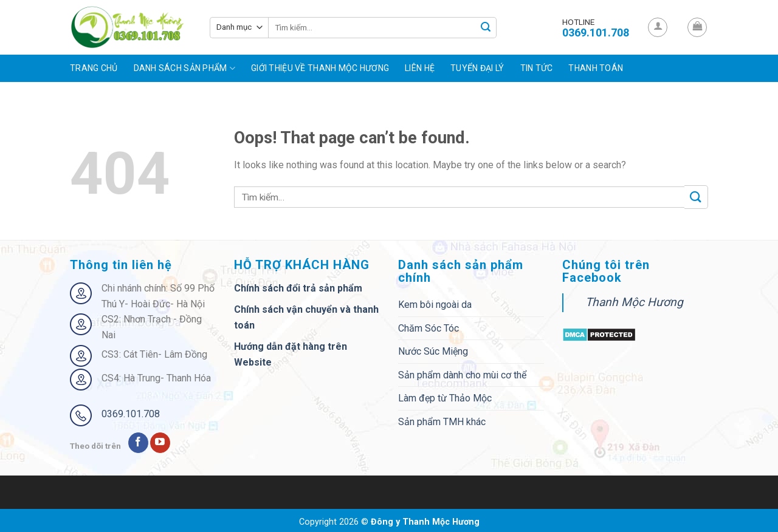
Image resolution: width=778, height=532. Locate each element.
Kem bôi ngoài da (435, 305)
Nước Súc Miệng (433, 351)
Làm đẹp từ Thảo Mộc (445, 398)
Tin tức (537, 68)
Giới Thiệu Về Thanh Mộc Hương (320, 68)
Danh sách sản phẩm (185, 68)
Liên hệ (420, 68)
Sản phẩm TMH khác (442, 422)
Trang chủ (94, 68)
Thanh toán (596, 68)
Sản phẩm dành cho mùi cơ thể (462, 375)
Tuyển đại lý (477, 68)
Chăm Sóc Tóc (429, 328)
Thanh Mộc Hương (634, 302)
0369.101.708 (131, 414)
